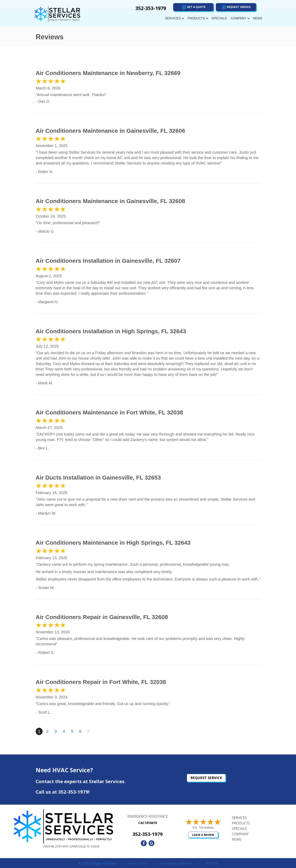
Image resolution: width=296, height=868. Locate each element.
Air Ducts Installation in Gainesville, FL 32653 (98, 477)
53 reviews (207, 828)
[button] (236, 7)
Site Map (211, 864)
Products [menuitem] (196, 18)
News (237, 839)
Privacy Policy (138, 864)
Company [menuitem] (238, 18)
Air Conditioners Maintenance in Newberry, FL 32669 (108, 73)
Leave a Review (203, 835)
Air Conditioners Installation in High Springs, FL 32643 (111, 331)
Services (239, 818)
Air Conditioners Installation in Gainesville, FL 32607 (108, 261)
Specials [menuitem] (219, 18)
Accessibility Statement (176, 864)
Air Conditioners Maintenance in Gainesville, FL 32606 (110, 131)
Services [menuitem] (173, 18)
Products (241, 823)
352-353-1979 (73, 792)
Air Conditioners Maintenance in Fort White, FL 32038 (109, 412)
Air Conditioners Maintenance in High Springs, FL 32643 (113, 543)
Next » (89, 731)
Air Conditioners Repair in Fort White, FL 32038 (101, 682)
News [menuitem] (258, 18)
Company (240, 834)
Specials (239, 828)
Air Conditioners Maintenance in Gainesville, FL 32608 (110, 201)
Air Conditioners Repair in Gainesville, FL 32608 (102, 617)
